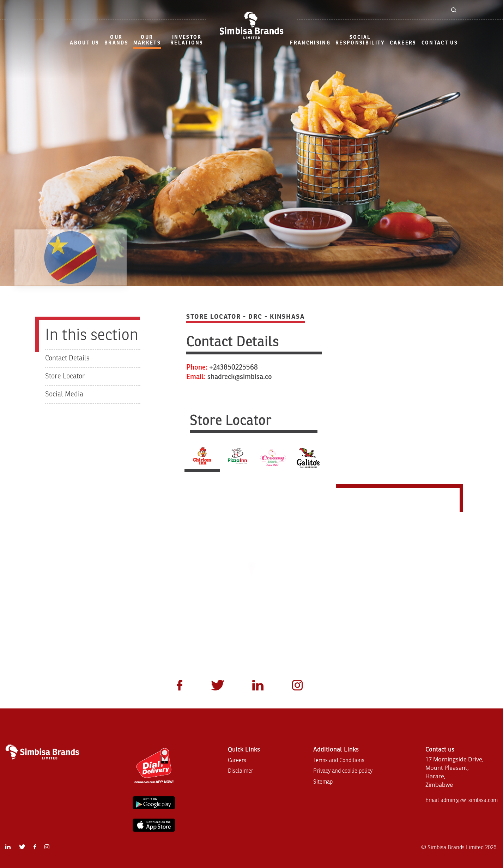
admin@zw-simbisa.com (469, 800)
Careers (403, 43)
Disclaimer (241, 771)
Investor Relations (187, 40)
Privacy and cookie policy (343, 771)
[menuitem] (85, 43)
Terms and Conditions (339, 760)
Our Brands (116, 40)
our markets (147, 40)
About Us (85, 43)
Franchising (310, 43)
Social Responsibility (360, 40)
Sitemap (323, 782)
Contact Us (440, 43)
